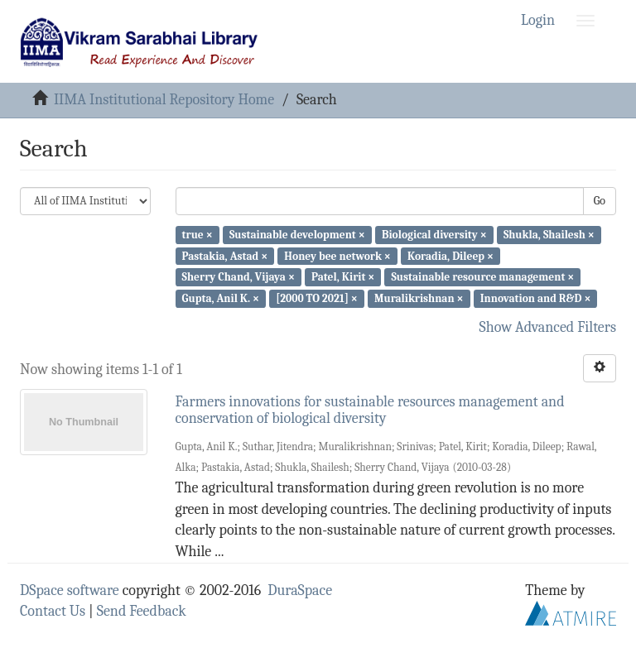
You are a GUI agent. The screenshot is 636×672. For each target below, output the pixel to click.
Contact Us (53, 611)
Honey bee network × (337, 255)
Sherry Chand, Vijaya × (238, 277)
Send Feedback (142, 611)
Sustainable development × (297, 235)
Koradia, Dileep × (450, 255)
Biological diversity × (434, 235)
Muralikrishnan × (419, 298)
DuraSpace (300, 590)
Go (600, 201)
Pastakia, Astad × (225, 255)
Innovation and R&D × (536, 298)
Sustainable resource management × (482, 277)
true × (198, 235)
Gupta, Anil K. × (221, 298)
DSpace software (70, 590)
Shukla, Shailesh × (549, 235)
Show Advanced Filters (548, 327)
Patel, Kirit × (343, 277)
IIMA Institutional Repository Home (164, 100)
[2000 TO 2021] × (317, 298)
